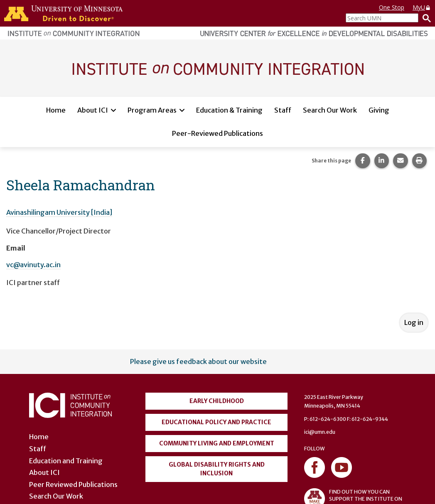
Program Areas (152, 110)
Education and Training (66, 461)
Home (56, 110)
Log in (414, 322)
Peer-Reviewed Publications (217, 133)
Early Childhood (217, 401)
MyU (422, 7)
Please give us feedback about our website (198, 361)
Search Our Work (330, 110)
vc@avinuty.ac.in (33, 265)
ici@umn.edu (320, 432)
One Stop (392, 7)
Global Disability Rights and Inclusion (217, 469)
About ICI (93, 110)
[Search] (425, 18)
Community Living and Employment (217, 443)
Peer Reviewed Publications (73, 484)
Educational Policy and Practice (216, 422)
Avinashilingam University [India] (59, 212)
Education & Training (229, 110)
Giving (379, 110)
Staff (283, 110)
